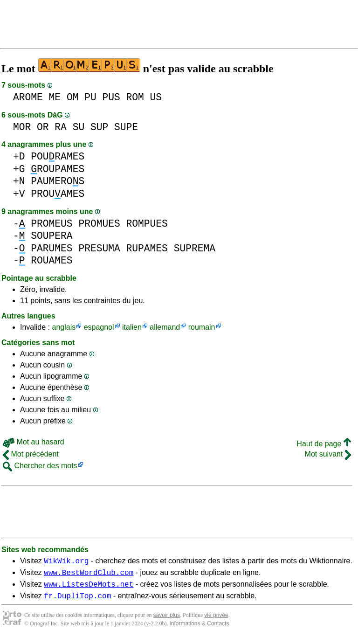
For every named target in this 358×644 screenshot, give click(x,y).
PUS (111, 97)
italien (132, 327)
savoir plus (167, 621)
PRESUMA (99, 248)
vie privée (216, 621)
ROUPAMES (58, 169)
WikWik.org (66, 562)
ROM (135, 97)
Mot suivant (328, 454)
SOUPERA (52, 236)
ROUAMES (52, 260)
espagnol (99, 327)
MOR (22, 127)
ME (55, 97)
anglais (64, 327)
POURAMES (58, 156)
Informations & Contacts (199, 629)
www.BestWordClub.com (89, 575)
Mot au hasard (34, 442)
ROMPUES (147, 224)
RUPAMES (147, 248)
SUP (99, 127)
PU (90, 97)
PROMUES (99, 224)
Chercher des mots (40, 466)
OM (73, 97)
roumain (202, 327)
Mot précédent (31, 454)
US (156, 97)
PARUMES (52, 248)
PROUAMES (58, 194)
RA (61, 127)
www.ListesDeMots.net (89, 588)
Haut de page (324, 444)
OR (43, 127)
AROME (28, 97)
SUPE (126, 127)
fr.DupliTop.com (77, 601)
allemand (165, 327)
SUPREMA (195, 248)
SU (79, 127)
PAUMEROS (58, 181)
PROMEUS (52, 224)
